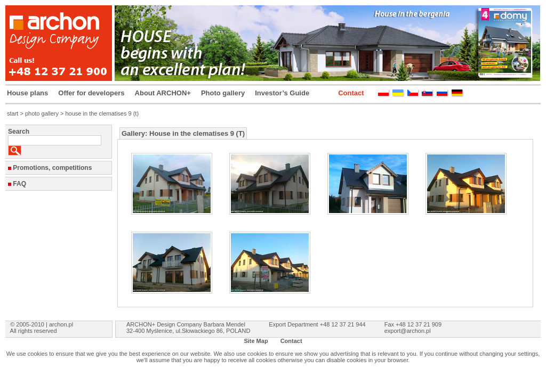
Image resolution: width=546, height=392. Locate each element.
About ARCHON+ (163, 93)
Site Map (256, 341)
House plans (27, 93)
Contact (351, 93)
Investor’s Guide (282, 93)
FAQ (19, 184)
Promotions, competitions (52, 168)
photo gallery (42, 113)
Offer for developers (91, 93)
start (13, 113)
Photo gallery (223, 93)
